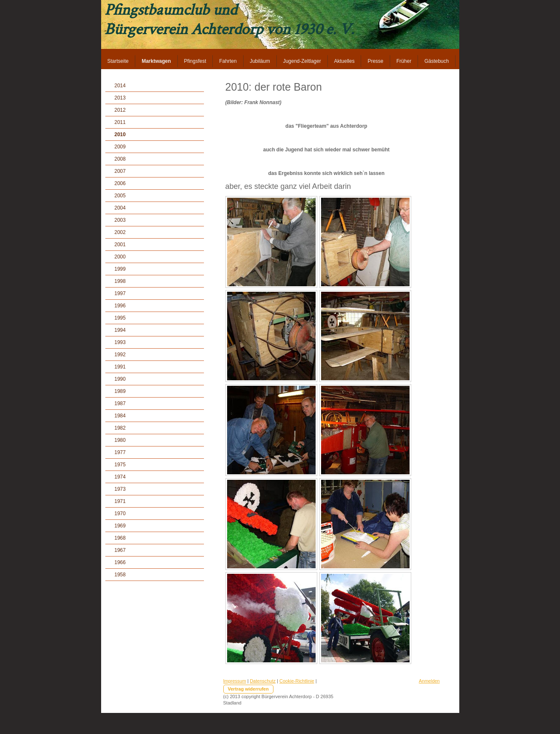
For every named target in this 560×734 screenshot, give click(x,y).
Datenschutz (263, 681)
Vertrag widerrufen (248, 689)
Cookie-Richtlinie (297, 681)
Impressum (235, 681)
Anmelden (429, 681)
